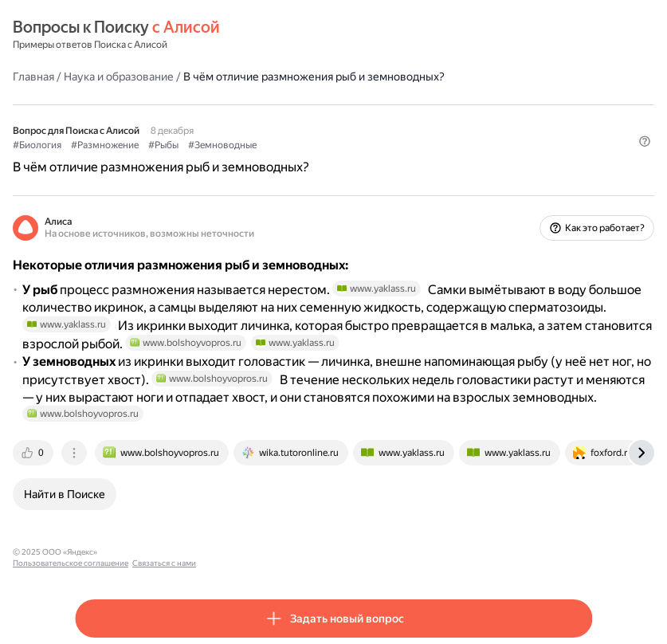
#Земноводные (222, 145)
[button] (645, 141)
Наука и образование (119, 77)
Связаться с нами (256, 552)
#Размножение (105, 145)
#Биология (37, 145)
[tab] (34, 453)
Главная (33, 77)
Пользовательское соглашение (162, 552)
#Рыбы (163, 145)
